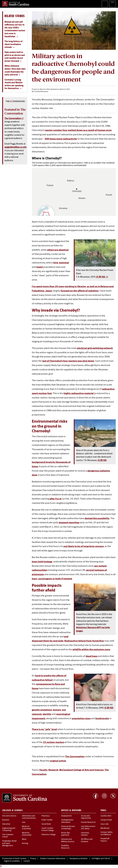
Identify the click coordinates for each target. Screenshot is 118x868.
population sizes (81, 719)
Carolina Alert (106, 816)
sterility (47, 714)
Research (53, 770)
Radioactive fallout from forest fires (84, 641)
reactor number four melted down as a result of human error (78, 130)
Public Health (47, 820)
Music (24, 839)
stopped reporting (69, 523)
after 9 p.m (56, 499)
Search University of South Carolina (105, 4)
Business (6, 820)
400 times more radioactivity (61, 139)
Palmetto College (49, 835)
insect (40, 267)
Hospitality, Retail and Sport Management (9, 843)
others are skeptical (58, 250)
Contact (27, 861)
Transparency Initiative (78, 859)
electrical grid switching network (95, 348)
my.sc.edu (105, 824)
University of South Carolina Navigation (113, 4)
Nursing (25, 843)
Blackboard (105, 828)
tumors (57, 710)
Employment (66, 816)
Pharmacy (45, 816)
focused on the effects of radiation (80, 291)
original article (58, 761)
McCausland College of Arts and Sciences (81, 770)
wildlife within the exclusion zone (91, 650)
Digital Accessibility (12, 861)
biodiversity (102, 719)
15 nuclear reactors (54, 742)
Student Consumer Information (53, 859)
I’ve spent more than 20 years (48, 287)
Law (24, 822)
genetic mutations (42, 710)
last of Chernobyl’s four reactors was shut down (68, 361)
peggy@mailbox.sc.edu (15, 147)
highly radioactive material (79, 393)
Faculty (43, 770)
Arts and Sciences (9, 816)
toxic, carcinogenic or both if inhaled (52, 579)
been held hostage (42, 562)
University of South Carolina (15, 859)
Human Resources (88, 822)
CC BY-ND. (101, 277)
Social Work (46, 824)
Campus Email (106, 820)
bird (56, 263)
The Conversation (75, 757)
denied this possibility (97, 519)
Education (6, 824)
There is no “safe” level (44, 729)
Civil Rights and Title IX (101, 859)
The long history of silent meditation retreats (13, 44)
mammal (64, 263)
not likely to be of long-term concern (84, 546)
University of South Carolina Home (16, 4)
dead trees (92, 656)
